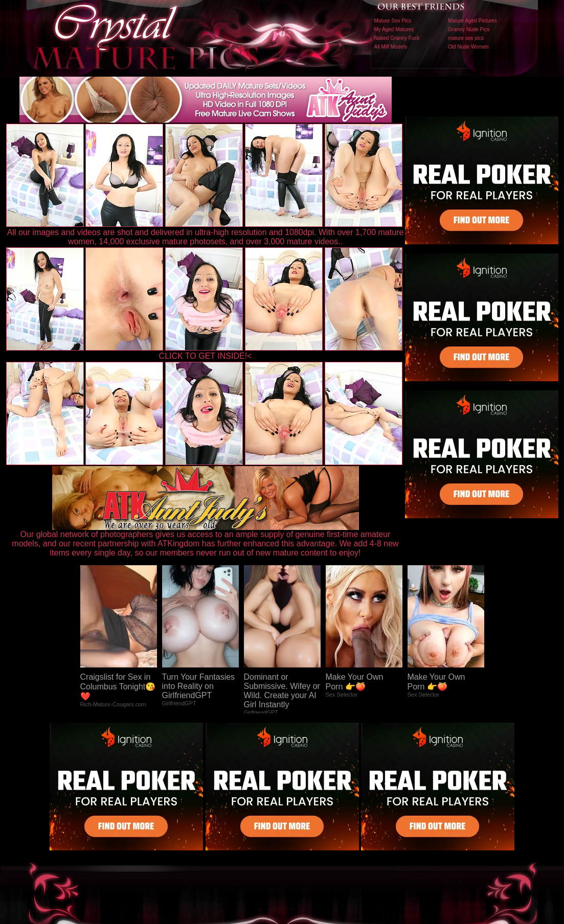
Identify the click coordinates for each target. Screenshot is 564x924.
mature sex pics (466, 38)
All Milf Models (391, 47)
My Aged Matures (394, 29)
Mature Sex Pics (393, 21)
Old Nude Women (468, 47)
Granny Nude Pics (469, 29)
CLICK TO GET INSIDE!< (206, 356)
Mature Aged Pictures (472, 21)
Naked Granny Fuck (397, 38)
